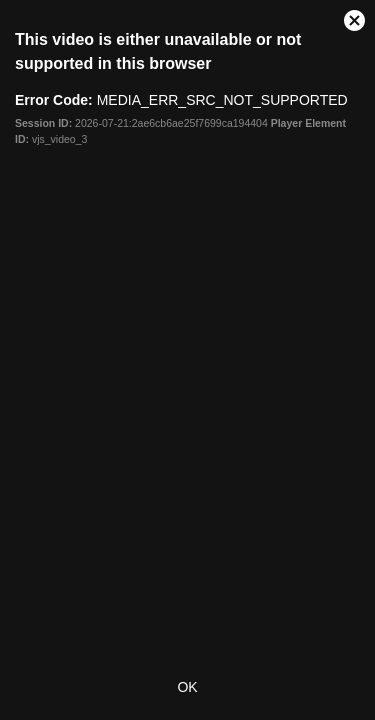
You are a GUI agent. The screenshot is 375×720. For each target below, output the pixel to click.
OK (187, 687)
